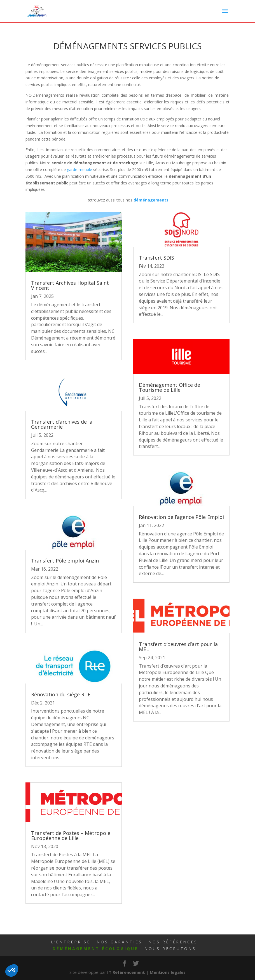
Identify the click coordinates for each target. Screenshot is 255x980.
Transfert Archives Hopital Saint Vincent (70, 285)
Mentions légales (168, 972)
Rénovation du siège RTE (61, 694)
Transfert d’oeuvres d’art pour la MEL (178, 647)
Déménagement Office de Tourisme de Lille (169, 387)
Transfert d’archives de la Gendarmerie (62, 424)
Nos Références (173, 942)
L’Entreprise (71, 942)
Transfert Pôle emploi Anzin (65, 561)
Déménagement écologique (95, 949)
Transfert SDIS (156, 258)
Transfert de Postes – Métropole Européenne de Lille (71, 836)
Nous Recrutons (170, 949)
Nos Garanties (119, 942)
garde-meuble (79, 169)
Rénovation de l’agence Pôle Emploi (181, 517)
